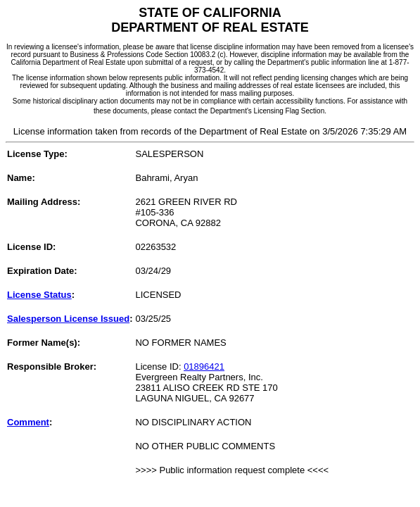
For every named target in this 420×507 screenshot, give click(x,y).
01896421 (204, 367)
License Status (39, 295)
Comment (28, 422)
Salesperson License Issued (68, 319)
